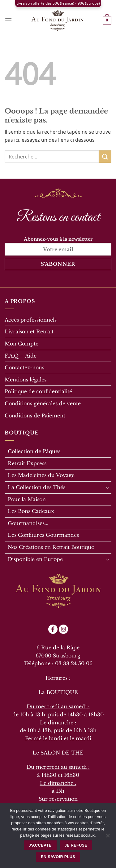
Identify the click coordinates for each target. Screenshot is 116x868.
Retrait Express (27, 463)
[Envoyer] (105, 156)
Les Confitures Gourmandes (43, 535)
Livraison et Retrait (29, 332)
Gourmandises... (28, 523)
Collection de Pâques (34, 451)
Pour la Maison (27, 499)
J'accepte (40, 845)
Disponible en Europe (35, 559)
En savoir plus (58, 857)
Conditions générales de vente (43, 403)
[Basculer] (108, 487)
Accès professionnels (31, 320)
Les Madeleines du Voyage (41, 475)
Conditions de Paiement (35, 416)
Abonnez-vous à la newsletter (58, 246)
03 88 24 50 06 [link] (74, 663)
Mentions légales (26, 380)
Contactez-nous (24, 367)
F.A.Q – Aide (21, 356)
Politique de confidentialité (38, 391)
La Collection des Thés (37, 487)
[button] (8, 20)
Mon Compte (21, 344)
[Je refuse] (108, 837)
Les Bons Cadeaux (31, 511)
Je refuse (76, 845)
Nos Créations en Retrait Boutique (51, 547)
